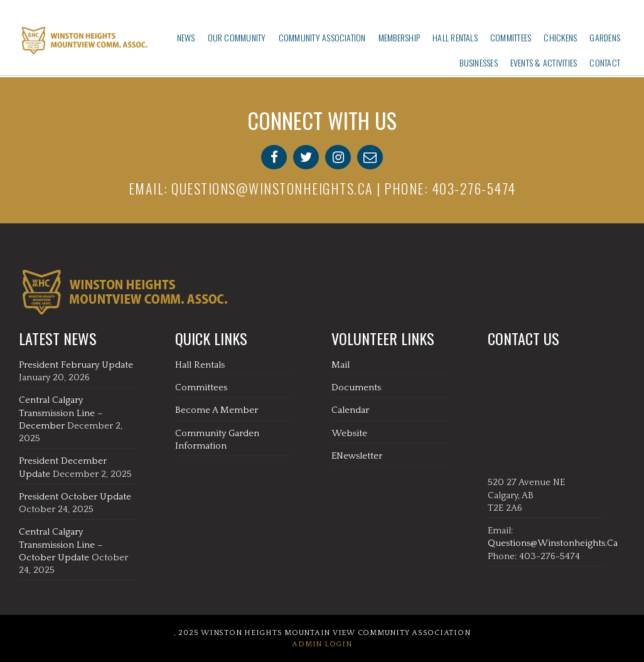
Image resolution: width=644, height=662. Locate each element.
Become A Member (217, 410)
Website (349, 433)
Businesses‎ (478, 62)
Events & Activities (544, 62)
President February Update (76, 365)
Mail (341, 365)
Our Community (237, 37)
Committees (511, 37)
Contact (605, 62)
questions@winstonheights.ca (272, 188)
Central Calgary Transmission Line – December (61, 413)
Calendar (350, 410)
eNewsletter (357, 456)
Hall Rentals (455, 37)
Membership (399, 37)
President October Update (75, 497)
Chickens (560, 37)
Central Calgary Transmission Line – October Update (61, 545)
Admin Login (322, 644)
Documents (356, 387)
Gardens (605, 37)
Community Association (322, 37)
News (186, 37)
